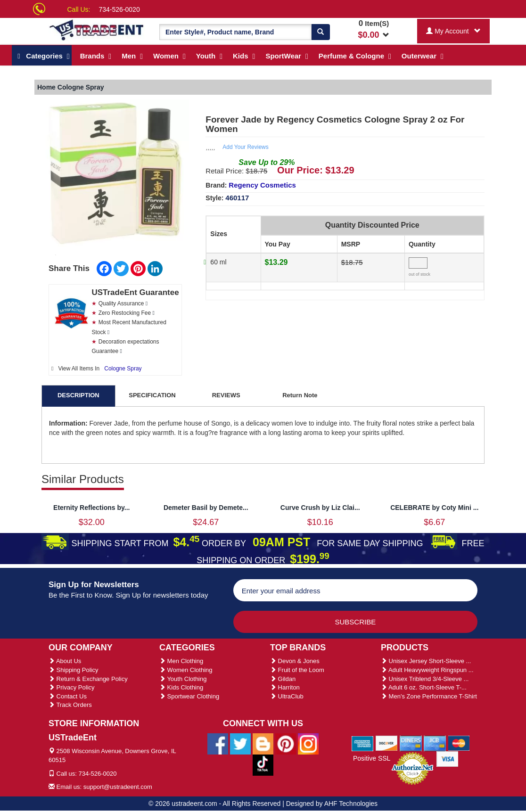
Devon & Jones (295, 661)
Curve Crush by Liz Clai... (320, 508)
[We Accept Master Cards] (459, 743)
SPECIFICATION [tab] (152, 395)
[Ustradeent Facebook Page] (218, 743)
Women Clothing (186, 670)
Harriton (285, 687)
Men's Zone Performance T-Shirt (429, 696)
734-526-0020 (119, 9)
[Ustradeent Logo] (97, 29)
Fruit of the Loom (297, 670)
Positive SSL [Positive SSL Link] (372, 758)
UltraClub (287, 696)
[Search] (321, 32)
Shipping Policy (74, 670)
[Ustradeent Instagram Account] (308, 743)
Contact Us (68, 696)
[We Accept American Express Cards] (363, 743)
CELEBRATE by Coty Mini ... (434, 508)
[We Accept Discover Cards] (387, 743)
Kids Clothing (181, 687)
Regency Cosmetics (262, 185)
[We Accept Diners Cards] (411, 743)
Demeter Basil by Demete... (206, 508)
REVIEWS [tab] (226, 395)
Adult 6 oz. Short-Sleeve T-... (424, 687)
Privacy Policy (72, 687)
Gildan (283, 679)
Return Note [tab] (300, 395)
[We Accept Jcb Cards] (435, 743)
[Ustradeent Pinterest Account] (286, 743)
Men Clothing (181, 661)
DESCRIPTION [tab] (78, 395)
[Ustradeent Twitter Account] (240, 743)
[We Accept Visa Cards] (448, 758)
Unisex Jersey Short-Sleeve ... (426, 661)
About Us (65, 661)
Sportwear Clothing (189, 696)
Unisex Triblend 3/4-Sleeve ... (425, 679)
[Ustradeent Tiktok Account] (263, 764)
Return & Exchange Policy (88, 679)
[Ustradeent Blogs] (263, 743)
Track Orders (70, 705)
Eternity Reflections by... (91, 508)
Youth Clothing (183, 679)
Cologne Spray (123, 369)
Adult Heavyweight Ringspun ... (427, 670)
